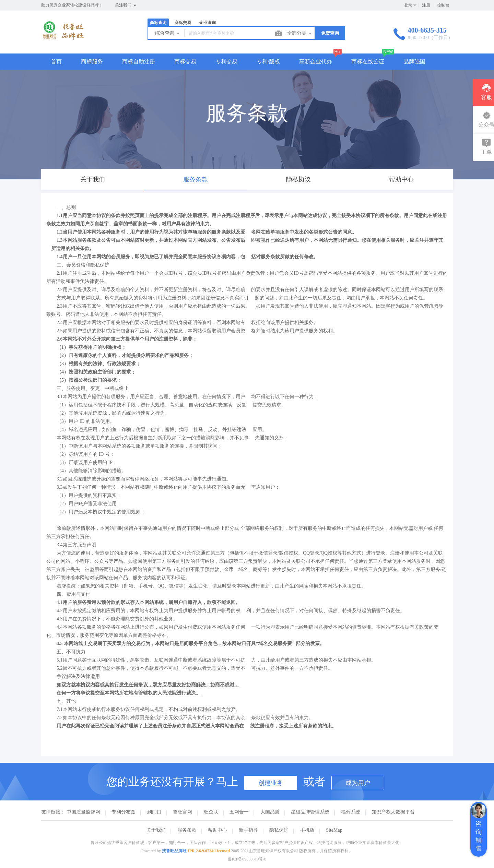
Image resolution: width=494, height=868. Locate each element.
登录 (408, 5)
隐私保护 (279, 830)
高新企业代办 (316, 62)
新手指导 (248, 830)
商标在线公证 (368, 62)
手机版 (307, 830)
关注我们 (126, 5)
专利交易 (226, 62)
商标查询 (158, 23)
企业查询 (208, 23)
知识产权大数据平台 (393, 812)
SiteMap (334, 830)
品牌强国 (414, 62)
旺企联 (211, 812)
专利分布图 (123, 812)
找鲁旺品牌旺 (174, 851)
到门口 (154, 812)
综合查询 (168, 34)
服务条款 (187, 830)
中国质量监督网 (83, 812)
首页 (56, 62)
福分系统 (351, 812)
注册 (426, 5)
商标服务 (92, 62)
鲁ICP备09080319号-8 (247, 859)
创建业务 (271, 783)
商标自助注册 (139, 62)
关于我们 (156, 830)
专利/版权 (268, 62)
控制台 (443, 5)
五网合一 (239, 812)
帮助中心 (217, 830)
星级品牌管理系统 (310, 812)
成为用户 (358, 783)
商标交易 (183, 23)
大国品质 (270, 812)
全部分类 (300, 34)
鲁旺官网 (183, 812)
